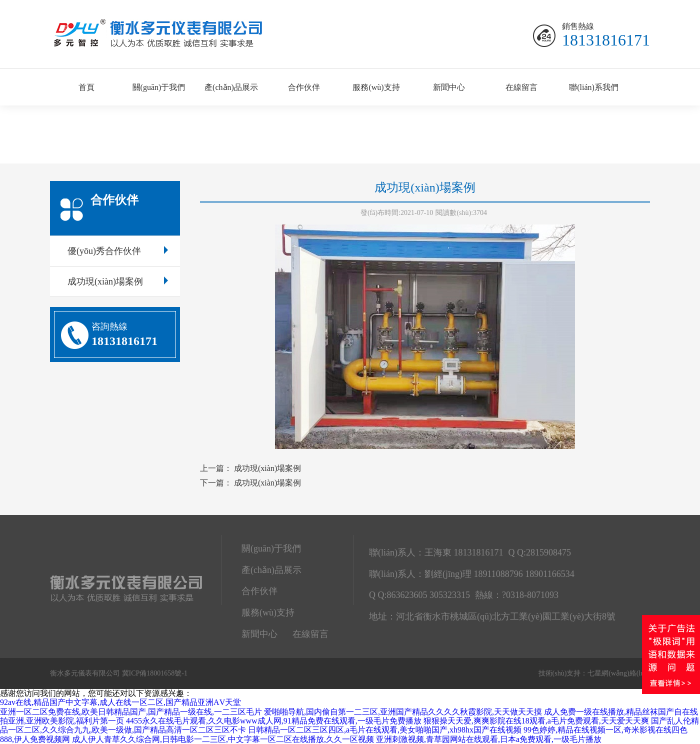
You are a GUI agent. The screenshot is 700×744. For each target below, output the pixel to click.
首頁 (86, 87)
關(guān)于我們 (159, 87)
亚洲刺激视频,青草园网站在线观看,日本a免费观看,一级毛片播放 (489, 739)
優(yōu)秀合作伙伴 (118, 251)
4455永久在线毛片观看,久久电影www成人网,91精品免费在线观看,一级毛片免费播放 (274, 721)
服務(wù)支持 (376, 87)
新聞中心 (449, 87)
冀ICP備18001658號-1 (155, 673)
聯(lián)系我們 (594, 87)
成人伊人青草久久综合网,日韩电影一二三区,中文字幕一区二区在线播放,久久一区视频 (223, 739)
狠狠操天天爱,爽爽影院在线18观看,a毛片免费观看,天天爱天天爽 (536, 721)
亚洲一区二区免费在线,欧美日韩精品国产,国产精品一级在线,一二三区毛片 (131, 712)
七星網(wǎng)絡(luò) (619, 673)
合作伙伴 (304, 87)
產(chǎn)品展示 (231, 87)
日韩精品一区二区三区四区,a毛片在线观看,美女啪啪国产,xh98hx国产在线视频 (385, 730)
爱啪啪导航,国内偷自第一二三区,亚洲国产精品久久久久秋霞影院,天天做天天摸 (403, 712)
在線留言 (521, 87)
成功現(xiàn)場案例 (118, 281)
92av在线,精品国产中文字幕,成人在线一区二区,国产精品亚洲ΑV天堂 (120, 702)
